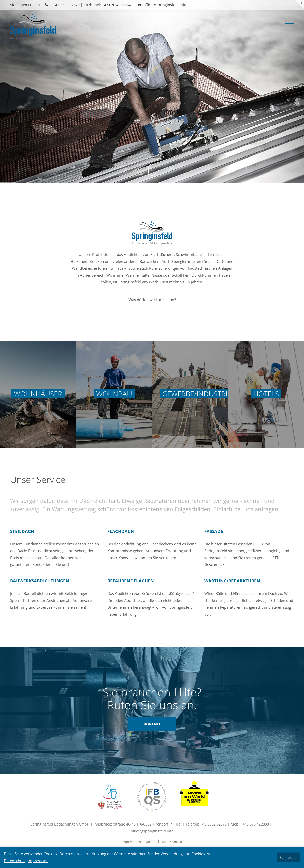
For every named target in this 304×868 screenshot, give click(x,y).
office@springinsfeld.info (162, 5)
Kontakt (176, 842)
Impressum (131, 842)
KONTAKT (152, 724)
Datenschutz (155, 842)
